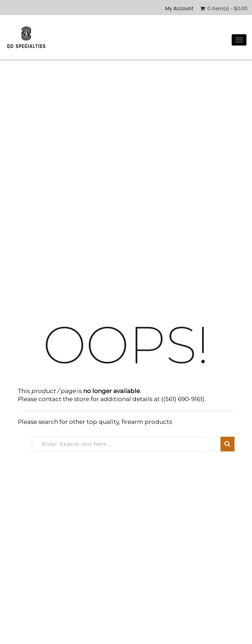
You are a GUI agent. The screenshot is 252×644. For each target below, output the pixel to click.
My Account (179, 9)
